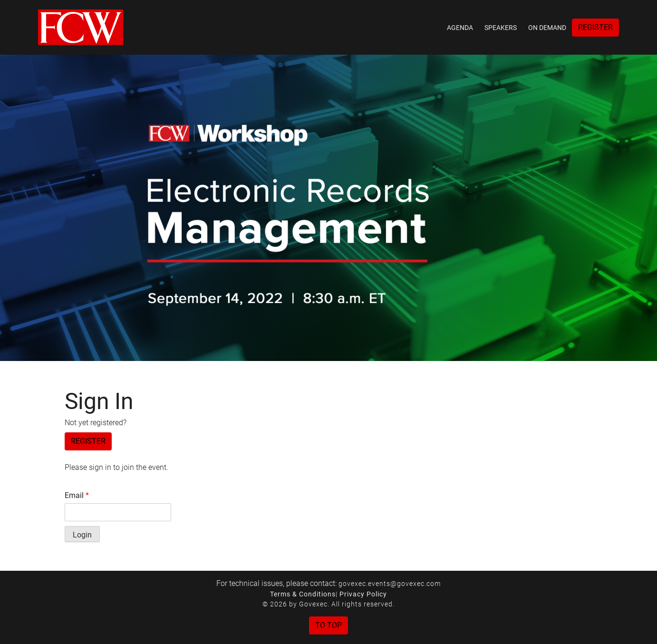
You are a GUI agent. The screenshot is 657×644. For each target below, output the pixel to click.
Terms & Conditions (303, 594)
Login (82, 535)
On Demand (547, 28)
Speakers (501, 28)
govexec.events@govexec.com (390, 584)
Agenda (460, 28)
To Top (328, 625)
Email (77, 495)
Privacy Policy (363, 594)
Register (595, 27)
